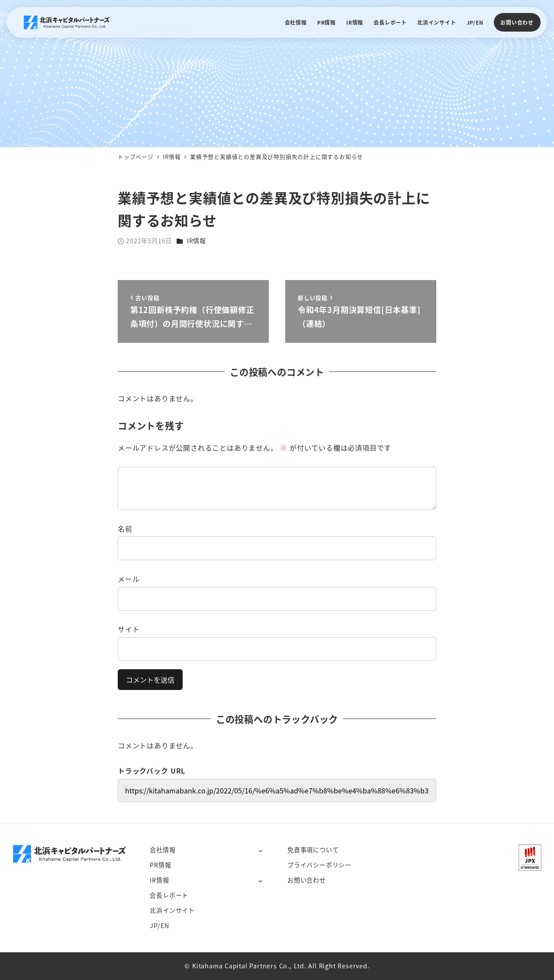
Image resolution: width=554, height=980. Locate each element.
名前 (125, 529)
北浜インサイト (172, 910)
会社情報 (163, 850)
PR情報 (160, 865)
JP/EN (159, 925)
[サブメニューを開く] (260, 850)
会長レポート (169, 895)
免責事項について (313, 850)
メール (129, 579)
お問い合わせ (517, 22)
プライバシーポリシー (319, 865)
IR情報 (196, 241)
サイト (129, 629)
